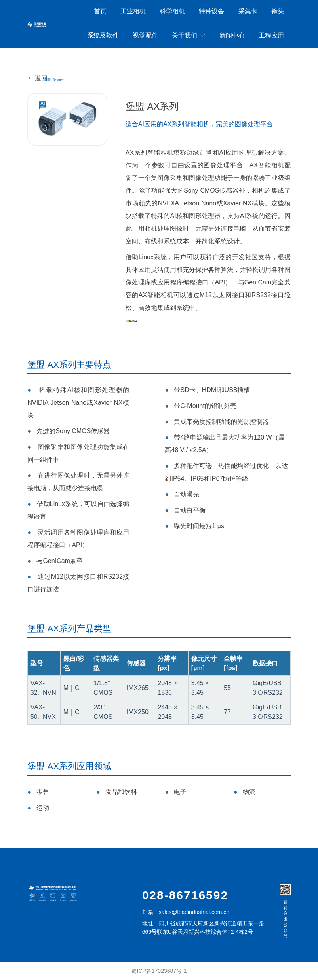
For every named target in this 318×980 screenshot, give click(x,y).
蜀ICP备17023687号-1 (159, 971)
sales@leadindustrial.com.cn (194, 912)
